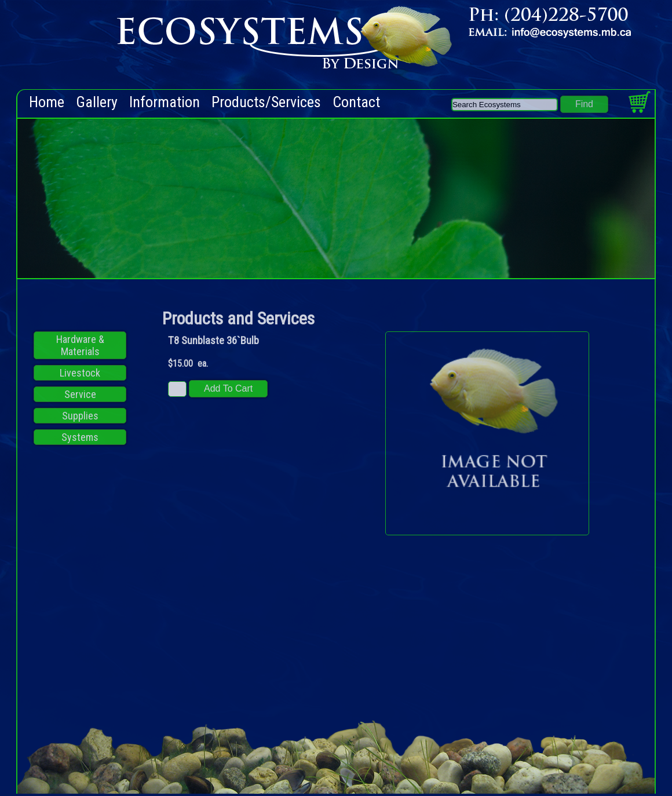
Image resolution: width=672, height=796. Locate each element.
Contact (356, 102)
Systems (80, 437)
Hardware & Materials (80, 345)
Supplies (80, 416)
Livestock (80, 373)
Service (80, 394)
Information (165, 102)
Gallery (97, 102)
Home (47, 102)
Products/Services (266, 102)
